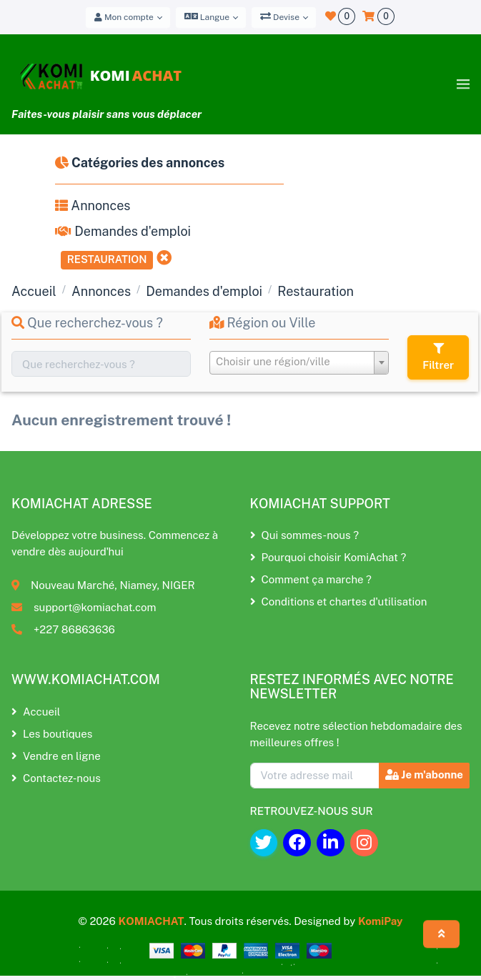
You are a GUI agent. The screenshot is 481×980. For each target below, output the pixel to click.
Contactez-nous (56, 778)
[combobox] (299, 363)
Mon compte (124, 17)
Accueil (34, 291)
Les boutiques (52, 734)
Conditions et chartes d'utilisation (339, 602)
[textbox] (299, 362)
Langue (207, 16)
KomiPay (381, 921)
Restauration (107, 259)
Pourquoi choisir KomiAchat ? (328, 557)
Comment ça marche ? (311, 579)
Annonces (93, 206)
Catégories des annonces (140, 163)
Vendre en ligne (56, 756)
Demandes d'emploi (123, 231)
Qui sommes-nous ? (304, 535)
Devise (280, 16)
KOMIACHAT (151, 921)
